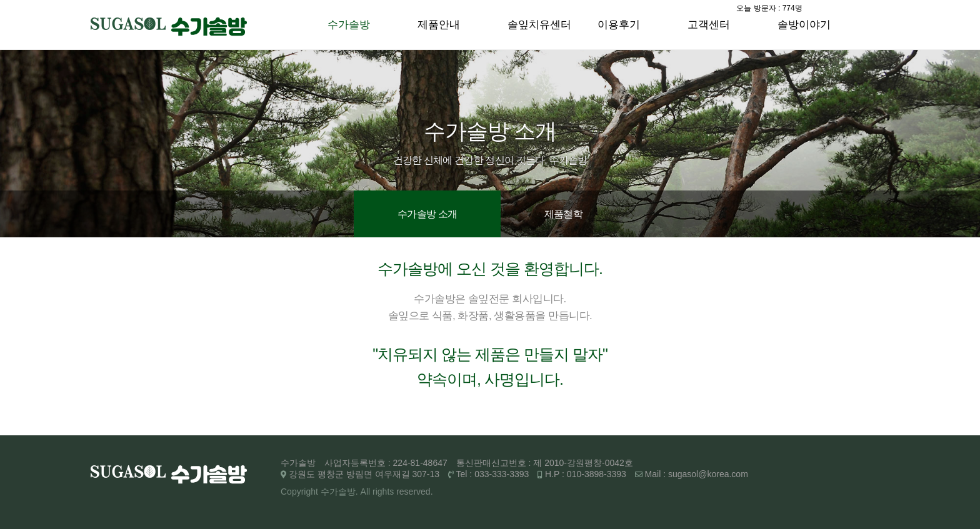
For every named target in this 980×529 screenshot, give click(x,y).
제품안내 (439, 25)
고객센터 (709, 25)
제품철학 (563, 214)
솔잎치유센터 (539, 25)
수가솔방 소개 (427, 214)
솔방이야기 (804, 25)
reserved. (414, 492)
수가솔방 (349, 25)
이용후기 (619, 25)
